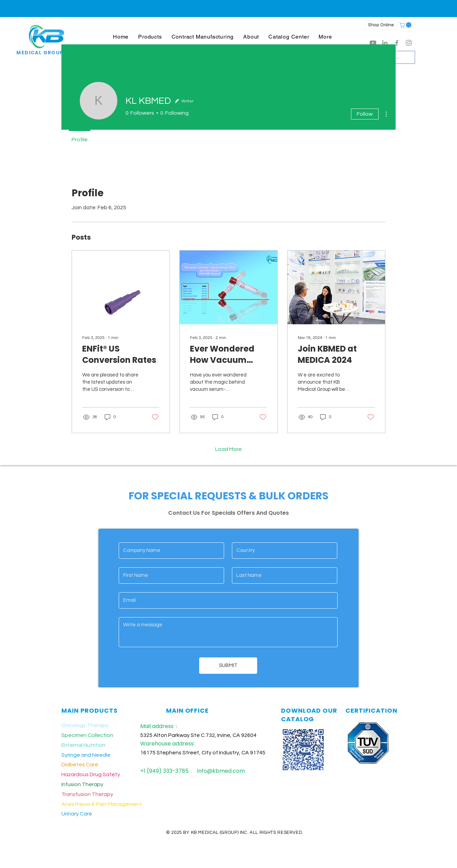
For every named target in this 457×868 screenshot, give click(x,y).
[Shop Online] (381, 25)
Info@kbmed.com (221, 771)
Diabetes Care (80, 765)
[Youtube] (373, 43)
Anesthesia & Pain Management (102, 804)
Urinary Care (77, 814)
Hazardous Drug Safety (91, 774)
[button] (150, 37)
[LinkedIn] (385, 43)
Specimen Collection (87, 735)
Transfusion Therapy (87, 794)
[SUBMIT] (228, 666)
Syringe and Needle (86, 755)
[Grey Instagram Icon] (409, 43)
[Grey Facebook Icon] (397, 43)
